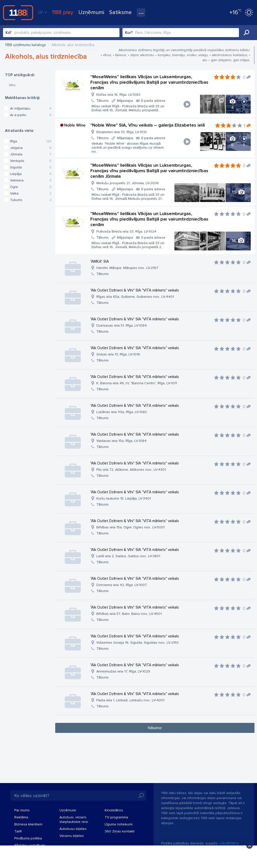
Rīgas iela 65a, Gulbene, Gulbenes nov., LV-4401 (135, 297)
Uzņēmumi (91, 12)
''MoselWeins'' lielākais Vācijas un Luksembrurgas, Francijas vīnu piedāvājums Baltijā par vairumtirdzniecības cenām (149, 82)
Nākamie (155, 728)
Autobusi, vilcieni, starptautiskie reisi (74, 819)
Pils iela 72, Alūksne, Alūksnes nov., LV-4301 (131, 470)
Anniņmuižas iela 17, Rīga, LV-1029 (123, 671)
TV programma (116, 817)
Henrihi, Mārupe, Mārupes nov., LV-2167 (127, 268)
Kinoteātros (114, 810)
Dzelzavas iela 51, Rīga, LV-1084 (122, 325)
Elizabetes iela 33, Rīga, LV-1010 (122, 132)
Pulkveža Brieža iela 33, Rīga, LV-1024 (126, 231)
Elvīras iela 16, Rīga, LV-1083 (118, 95)
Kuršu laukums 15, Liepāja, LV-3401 (124, 498)
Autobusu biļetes (73, 829)
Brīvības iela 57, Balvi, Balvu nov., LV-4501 (129, 614)
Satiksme (120, 12)
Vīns (12, 85)
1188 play (63, 12)
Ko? (9, 33)
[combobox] (61, 33)
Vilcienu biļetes (72, 836)
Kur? (129, 33)
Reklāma (21, 817)
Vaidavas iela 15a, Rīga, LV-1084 (121, 441)
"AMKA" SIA (100, 261)
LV (42, 12)
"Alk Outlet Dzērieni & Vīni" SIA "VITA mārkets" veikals (135, 290)
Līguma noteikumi (119, 824)
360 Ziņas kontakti (120, 831)
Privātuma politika (28, 838)
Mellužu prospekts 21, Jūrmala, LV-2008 (127, 183)
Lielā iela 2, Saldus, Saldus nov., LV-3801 (128, 556)
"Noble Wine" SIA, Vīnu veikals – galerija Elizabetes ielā (148, 125)
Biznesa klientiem (28, 824)
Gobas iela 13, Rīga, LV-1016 (118, 354)
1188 (18, 13)
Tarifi (18, 831)
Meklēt (246, 33)
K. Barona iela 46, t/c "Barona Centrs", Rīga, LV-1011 (137, 383)
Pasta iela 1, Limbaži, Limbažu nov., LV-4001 (130, 700)
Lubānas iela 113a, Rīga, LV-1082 (122, 412)
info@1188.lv (230, 843)
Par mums (22, 810)
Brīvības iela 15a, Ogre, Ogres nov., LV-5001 (131, 527)
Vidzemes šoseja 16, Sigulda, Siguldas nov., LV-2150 (138, 643)
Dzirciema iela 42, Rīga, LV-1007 (122, 585)
